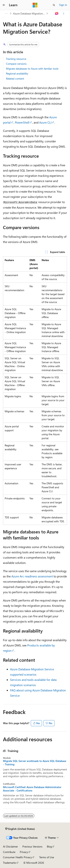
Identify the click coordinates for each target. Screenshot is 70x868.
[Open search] (54, 5)
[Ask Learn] (57, 14)
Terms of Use (47, 857)
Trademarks (10, 863)
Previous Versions (32, 846)
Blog (49, 846)
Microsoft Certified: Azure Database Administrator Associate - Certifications (32, 789)
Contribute (9, 852)
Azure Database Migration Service (29, 13)
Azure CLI (45, 122)
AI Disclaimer (10, 846)
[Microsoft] (35, 5)
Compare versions (16, 64)
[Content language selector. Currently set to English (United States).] (20, 829)
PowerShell (22, 122)
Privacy (24, 852)
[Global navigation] (4, 5)
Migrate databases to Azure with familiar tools (32, 69)
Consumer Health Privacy (17, 857)
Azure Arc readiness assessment (32, 576)
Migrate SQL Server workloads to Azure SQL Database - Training (35, 763)
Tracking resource (16, 59)
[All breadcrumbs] (6, 14)
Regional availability (17, 73)
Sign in (63, 5)
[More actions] (64, 14)
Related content (15, 79)
